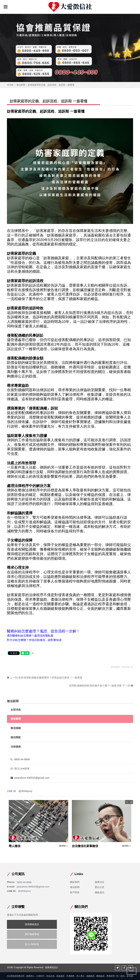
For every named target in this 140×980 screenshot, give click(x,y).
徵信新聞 (21, 85)
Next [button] (131, 802)
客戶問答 (75, 892)
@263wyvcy (25, 791)
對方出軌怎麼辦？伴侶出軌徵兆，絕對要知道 (34, 640)
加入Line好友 (20, 768)
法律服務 (16, 747)
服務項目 (100, 882)
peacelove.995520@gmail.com (30, 778)
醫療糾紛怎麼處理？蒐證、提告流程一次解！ (43, 631)
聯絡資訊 (100, 892)
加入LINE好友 (32, 944)
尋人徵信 (15, 846)
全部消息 (16, 710)
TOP (132, 971)
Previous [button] (127, 802)
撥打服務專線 (32, 934)
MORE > (63, 846)
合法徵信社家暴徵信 (85, 846)
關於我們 (75, 882)
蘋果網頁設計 (52, 967)
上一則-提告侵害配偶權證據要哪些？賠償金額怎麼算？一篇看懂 (45, 678)
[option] (38, 824)
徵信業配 (16, 737)
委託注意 (100, 887)
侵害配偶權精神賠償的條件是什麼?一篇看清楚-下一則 (101, 686)
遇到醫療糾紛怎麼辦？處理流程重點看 (30, 636)
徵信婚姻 (16, 728)
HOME (10, 85)
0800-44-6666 (20, 759)
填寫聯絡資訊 (32, 924)
